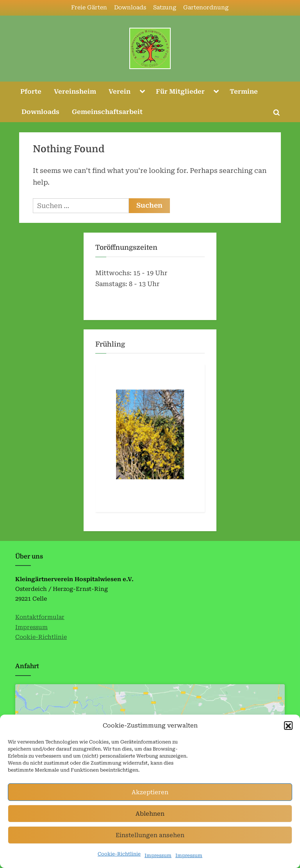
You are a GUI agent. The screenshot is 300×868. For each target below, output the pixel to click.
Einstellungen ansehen (150, 848)
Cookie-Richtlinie (41, 637)
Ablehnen (150, 826)
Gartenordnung (206, 8)
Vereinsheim (75, 92)
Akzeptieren (150, 805)
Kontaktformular (40, 617)
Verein (120, 92)
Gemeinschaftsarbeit (107, 112)
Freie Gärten (89, 8)
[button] (288, 738)
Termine (244, 92)
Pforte (31, 92)
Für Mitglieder (180, 92)
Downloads (130, 8)
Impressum (31, 627)
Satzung (165, 8)
